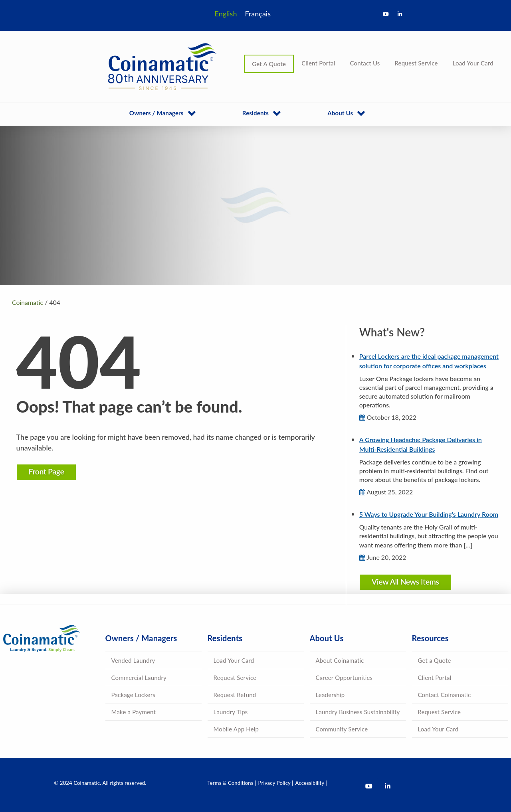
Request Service (416, 63)
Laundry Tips (231, 712)
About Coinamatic (340, 660)
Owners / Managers (156, 113)
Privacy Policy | (276, 783)
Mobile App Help (236, 729)
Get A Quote (269, 64)
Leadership (330, 695)
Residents (255, 113)
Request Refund (235, 695)
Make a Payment (134, 712)
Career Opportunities (344, 678)
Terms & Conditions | (232, 783)
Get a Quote (435, 660)
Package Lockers (133, 695)
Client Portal (318, 63)
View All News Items (405, 581)
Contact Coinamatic (445, 695)
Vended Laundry (133, 660)
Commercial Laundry (139, 678)
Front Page (48, 471)
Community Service (342, 729)
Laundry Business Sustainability (358, 712)
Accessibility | (311, 783)
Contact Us (365, 63)
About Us (340, 113)
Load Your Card (473, 63)
